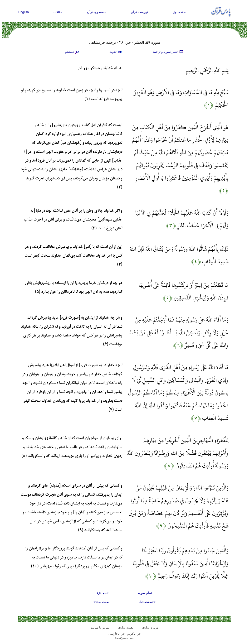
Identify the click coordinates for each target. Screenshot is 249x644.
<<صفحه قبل (147, 602)
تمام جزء (103, 593)
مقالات (58, 12)
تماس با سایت (100, 627)
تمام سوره (145, 593)
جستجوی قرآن (97, 12)
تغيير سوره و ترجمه (168, 52)
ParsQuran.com (124, 638)
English (24, 12)
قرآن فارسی (117, 634)
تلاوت (116, 52)
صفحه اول (180, 12)
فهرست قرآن (140, 12)
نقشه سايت (126, 627)
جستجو (73, 52)
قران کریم (134, 634)
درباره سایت (150, 627)
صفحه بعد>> (101, 602)
